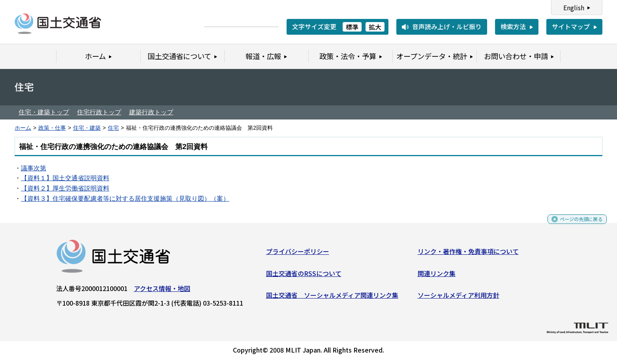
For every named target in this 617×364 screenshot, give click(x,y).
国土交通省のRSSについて (304, 276)
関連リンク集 (437, 276)
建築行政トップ (151, 112)
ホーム (23, 128)
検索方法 (513, 26)
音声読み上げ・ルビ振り (447, 26)
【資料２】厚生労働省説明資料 (65, 188)
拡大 (375, 27)
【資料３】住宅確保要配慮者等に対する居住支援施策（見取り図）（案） (125, 199)
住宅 (113, 128)
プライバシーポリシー (298, 254)
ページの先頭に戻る (575, 226)
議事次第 (34, 168)
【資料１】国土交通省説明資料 (65, 178)
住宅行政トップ (99, 112)
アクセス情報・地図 (162, 291)
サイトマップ (571, 26)
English (574, 7)
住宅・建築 (87, 128)
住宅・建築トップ (44, 112)
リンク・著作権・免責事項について (468, 254)
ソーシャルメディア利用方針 (459, 298)
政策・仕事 (52, 128)
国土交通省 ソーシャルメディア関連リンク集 (332, 298)
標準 (352, 27)
